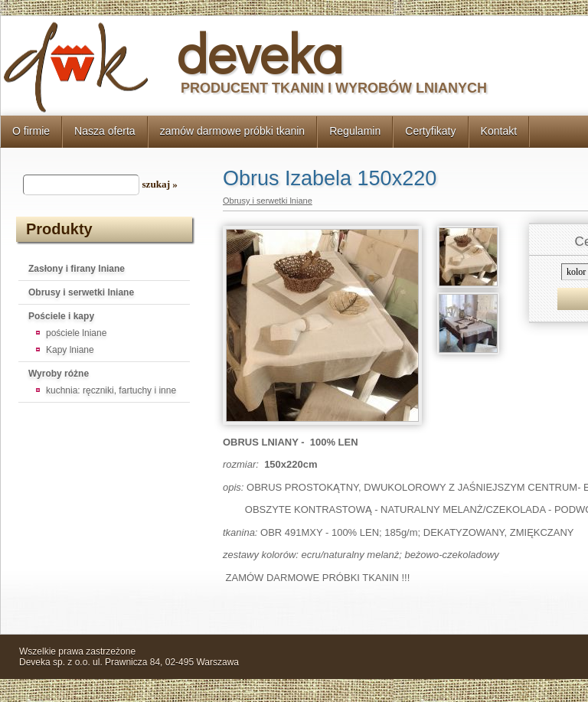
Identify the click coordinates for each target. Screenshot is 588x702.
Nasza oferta (105, 131)
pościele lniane (76, 333)
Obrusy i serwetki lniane (81, 292)
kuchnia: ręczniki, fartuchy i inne (111, 390)
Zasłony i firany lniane (77, 269)
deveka (260, 52)
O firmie (31, 131)
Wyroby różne (59, 374)
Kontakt (499, 131)
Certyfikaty (430, 131)
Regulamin (355, 131)
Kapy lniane (70, 350)
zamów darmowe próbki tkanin (233, 131)
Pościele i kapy (61, 316)
